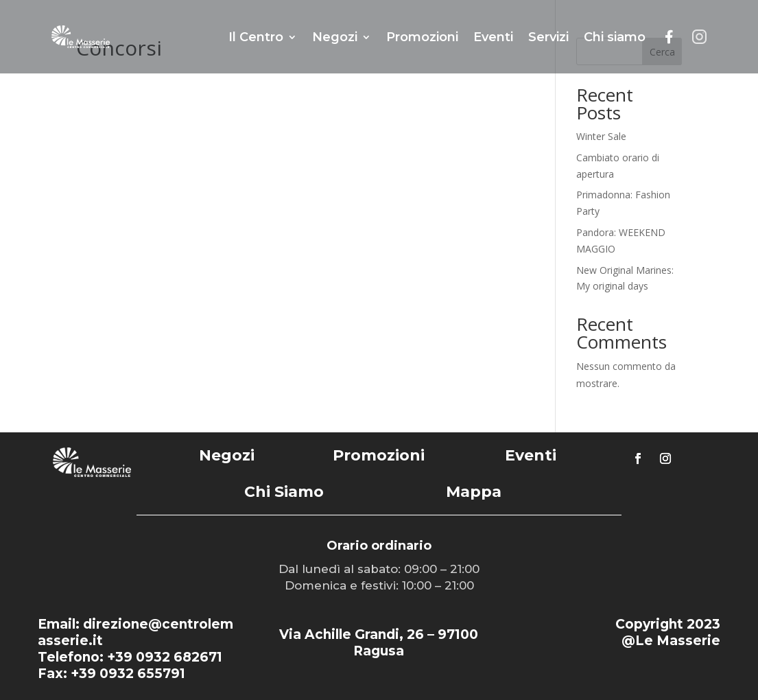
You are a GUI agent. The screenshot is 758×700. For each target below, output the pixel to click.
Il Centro (256, 37)
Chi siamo (615, 37)
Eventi (493, 37)
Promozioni (422, 37)
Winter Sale (601, 136)
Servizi (548, 37)
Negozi (335, 37)
